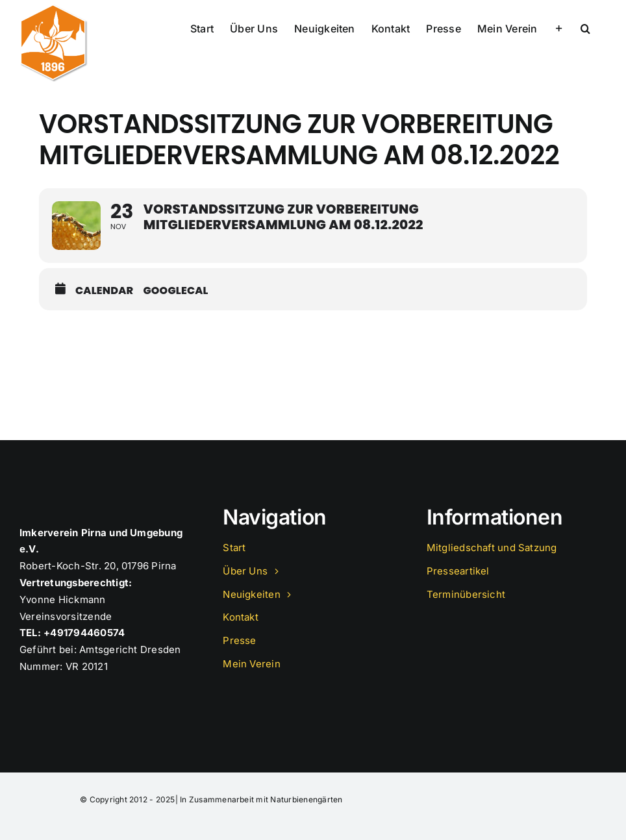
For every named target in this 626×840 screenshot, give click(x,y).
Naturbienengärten (306, 799)
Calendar (104, 291)
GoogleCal (175, 291)
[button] (585, 27)
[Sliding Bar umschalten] (559, 27)
